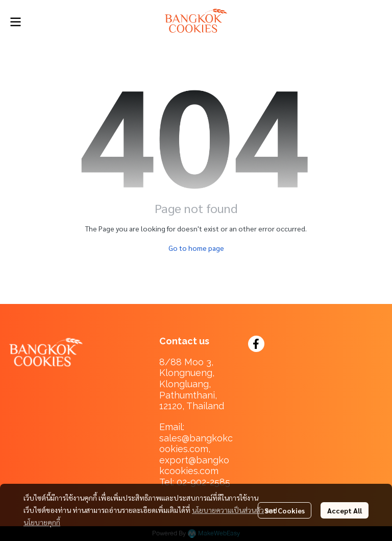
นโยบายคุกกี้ (42, 522)
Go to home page (196, 248)
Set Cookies (285, 510)
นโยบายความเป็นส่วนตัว (228, 510)
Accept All (345, 510)
